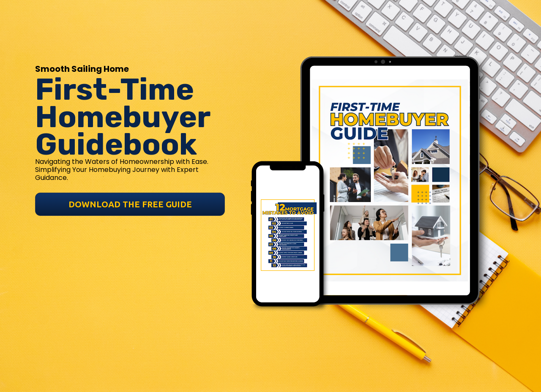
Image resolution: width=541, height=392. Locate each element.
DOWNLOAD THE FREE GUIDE (130, 183)
